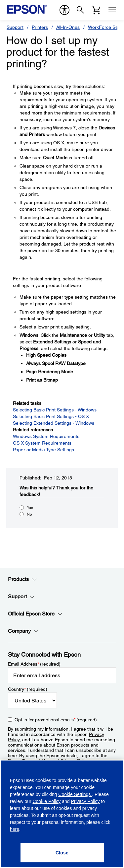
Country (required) (28, 689)
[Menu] (112, 10)
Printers (40, 27)
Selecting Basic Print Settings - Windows (55, 410)
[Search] (80, 10)
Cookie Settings (75, 794)
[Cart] (96, 10)
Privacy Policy (85, 801)
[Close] (62, 853)
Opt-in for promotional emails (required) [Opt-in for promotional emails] (56, 720)
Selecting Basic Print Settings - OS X (51, 416)
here (15, 829)
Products (22, 579)
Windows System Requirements (46, 436)
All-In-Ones (68, 27)
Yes (30, 508)
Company (23, 631)
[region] (62, 814)
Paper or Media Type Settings (43, 450)
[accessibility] (64, 10)
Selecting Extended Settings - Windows (54, 423)
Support (15, 27)
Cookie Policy (46, 801)
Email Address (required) (34, 664)
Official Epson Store (35, 614)
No (29, 514)
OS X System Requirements (42, 443)
